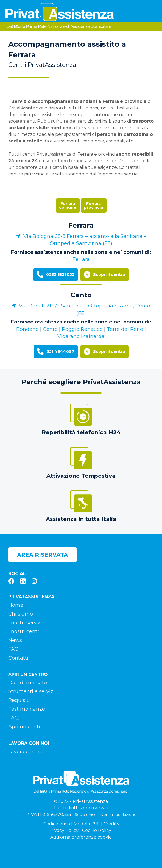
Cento (81, 295)
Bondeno (27, 329)
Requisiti (19, 700)
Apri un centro (26, 727)
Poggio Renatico (82, 329)
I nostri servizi (25, 623)
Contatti (18, 658)
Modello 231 (87, 824)
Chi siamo (21, 614)
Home (16, 605)
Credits (111, 824)
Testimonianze (27, 709)
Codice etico (57, 824)
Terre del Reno (125, 329)
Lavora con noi (26, 752)
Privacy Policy (63, 830)
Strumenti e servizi (31, 691)
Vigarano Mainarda (81, 336)
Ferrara (81, 225)
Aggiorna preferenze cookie (81, 837)
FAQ (13, 649)
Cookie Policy (97, 830)
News (15, 640)
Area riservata (42, 555)
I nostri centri (24, 631)
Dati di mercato (28, 683)
